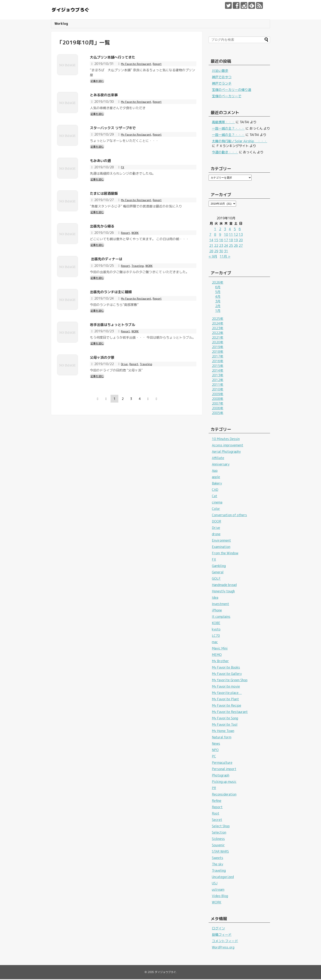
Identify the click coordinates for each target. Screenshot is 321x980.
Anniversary (221, 465)
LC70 (216, 636)
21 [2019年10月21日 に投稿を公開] (211, 246)
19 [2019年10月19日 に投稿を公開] (236, 241)
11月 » (225, 257)
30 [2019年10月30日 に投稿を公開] (221, 252)
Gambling (219, 567)
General (218, 573)
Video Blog (220, 897)
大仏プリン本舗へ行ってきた (122, 58)
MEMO (217, 655)
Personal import (224, 770)
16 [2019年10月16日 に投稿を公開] (221, 241)
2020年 (218, 343)
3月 (218, 302)
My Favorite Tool (225, 725)
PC (214, 757)
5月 (218, 293)
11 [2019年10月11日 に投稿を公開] (231, 235)
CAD (215, 490)
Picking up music (224, 782)
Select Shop (221, 827)
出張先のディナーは (113, 295)
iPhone (217, 611)
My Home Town (223, 732)
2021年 (218, 338)
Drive (125, 420)
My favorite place (227, 694)
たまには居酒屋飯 (110, 216)
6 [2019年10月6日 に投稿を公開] (240, 230)
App (215, 471)
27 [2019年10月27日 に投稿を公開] (241, 246)
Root (216, 814)
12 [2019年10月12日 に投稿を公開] (236, 235)
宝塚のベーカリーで (227, 97)
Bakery (217, 484)
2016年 (218, 362)
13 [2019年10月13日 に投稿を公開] (241, 235)
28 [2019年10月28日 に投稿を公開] (211, 252)
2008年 (218, 399)
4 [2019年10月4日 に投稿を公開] (230, 230)
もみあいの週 (105, 176)
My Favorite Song (225, 719)
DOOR (216, 522)
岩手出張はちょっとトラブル (122, 374)
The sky (218, 865)
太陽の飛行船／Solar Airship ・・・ (240, 142)
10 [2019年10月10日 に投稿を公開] (226, 235)
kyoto (216, 630)
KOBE (216, 624)
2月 (218, 307)
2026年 (218, 283)
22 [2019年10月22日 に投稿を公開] (216, 246)
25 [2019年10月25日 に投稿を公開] (231, 246)
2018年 (218, 352)
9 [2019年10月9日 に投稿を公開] (220, 235)
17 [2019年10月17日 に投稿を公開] (226, 241)
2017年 (218, 357)
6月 (218, 288)
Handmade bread (224, 586)
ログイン (218, 929)
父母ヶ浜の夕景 (107, 413)
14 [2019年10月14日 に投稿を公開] (211, 241)
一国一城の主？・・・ (228, 129)
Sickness (218, 840)
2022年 (218, 334)
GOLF (216, 579)
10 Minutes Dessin (226, 440)
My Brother (220, 662)
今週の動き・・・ (225, 153)
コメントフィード (225, 942)
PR (214, 789)
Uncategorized (223, 878)
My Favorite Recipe (227, 706)
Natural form (222, 738)
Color (216, 509)
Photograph (221, 776)
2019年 (218, 348)
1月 (218, 311)
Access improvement (228, 446)
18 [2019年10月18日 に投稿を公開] (231, 241)
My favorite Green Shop (230, 681)
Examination (221, 548)
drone (216, 535)
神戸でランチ (222, 84)
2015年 (218, 367)
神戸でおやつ (222, 78)
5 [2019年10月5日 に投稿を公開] (235, 230)
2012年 (218, 381)
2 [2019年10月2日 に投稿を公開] (220, 230)
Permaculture (222, 763)
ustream (218, 890)
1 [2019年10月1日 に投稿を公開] (215, 230)
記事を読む (98, 81)
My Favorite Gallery (227, 674)
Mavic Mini (220, 649)
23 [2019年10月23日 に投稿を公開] (221, 246)
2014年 (218, 371)
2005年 (218, 414)
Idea (215, 598)
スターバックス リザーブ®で (122, 137)
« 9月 (213, 257)
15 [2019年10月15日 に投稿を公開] (216, 241)
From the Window (225, 554)
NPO (215, 751)
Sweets (218, 859)
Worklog (61, 24)
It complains (221, 617)
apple (216, 478)
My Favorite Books (226, 668)
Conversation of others (229, 516)
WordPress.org (223, 948)
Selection (219, 833)
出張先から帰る (107, 255)
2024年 (218, 324)
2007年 (218, 404)
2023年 (218, 329)
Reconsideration (224, 795)
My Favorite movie (226, 687)
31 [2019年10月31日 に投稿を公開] (226, 252)
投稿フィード (222, 935)
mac (215, 643)
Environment (221, 541)
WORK (138, 262)
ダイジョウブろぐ (84, 9)
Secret (217, 820)
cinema (217, 503)
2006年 (218, 409)
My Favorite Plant (225, 700)
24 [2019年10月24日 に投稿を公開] (226, 246)
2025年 (218, 319)
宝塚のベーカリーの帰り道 (232, 91)
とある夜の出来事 (110, 97)
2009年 (218, 395)
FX (123, 183)
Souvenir (218, 846)
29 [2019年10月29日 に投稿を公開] (216, 252)
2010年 (218, 390)
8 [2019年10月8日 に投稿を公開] (215, 235)
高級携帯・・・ (223, 123)
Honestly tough (223, 592)
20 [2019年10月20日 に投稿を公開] (241, 241)
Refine (217, 801)
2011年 (218, 385)
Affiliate (218, 459)
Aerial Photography (226, 452)
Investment (220, 605)
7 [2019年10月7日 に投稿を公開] (210, 235)
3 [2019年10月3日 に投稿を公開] (225, 230)
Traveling (140, 302)
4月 (218, 297)
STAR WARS (220, 852)
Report (164, 65)
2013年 (218, 376)
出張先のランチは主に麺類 (119, 334)
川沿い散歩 (220, 71)
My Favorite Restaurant (139, 65)
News (216, 744)
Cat (215, 497)
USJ (215, 884)
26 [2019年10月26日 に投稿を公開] (236, 246)
